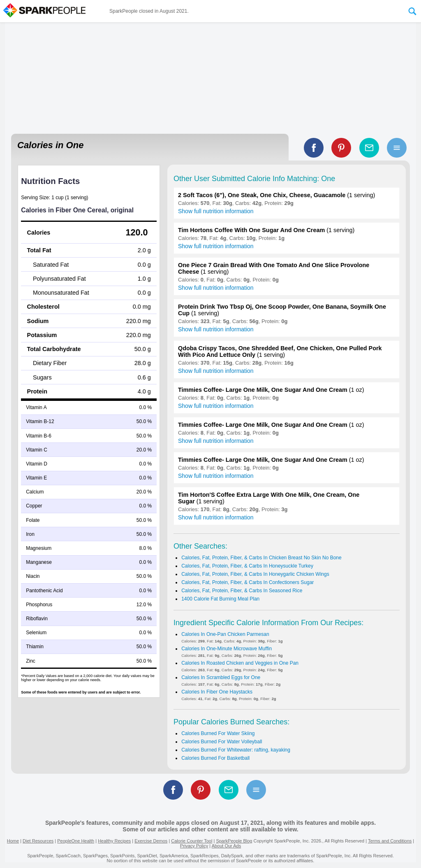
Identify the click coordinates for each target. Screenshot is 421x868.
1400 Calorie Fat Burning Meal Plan (220, 599)
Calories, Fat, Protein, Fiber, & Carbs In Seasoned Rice (242, 591)
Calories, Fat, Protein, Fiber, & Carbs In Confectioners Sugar (248, 582)
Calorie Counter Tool (192, 841)
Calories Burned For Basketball (215, 758)
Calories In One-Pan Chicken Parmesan (225, 634)
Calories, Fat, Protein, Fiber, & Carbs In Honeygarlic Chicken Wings (255, 574)
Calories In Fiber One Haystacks (217, 692)
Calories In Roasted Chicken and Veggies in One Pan (240, 663)
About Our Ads (227, 846)
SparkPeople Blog (234, 841)
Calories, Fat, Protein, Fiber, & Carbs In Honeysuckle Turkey (247, 566)
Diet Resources (38, 841)
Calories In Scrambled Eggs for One (221, 677)
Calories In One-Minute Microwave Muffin (227, 649)
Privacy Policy (194, 846)
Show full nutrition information (216, 211)
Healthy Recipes (114, 841)
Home (13, 841)
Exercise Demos (151, 841)
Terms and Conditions (390, 841)
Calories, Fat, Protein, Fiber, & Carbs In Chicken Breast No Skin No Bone (261, 558)
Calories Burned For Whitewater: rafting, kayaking (236, 750)
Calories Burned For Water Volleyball (222, 742)
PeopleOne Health (76, 841)
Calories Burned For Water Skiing (218, 733)
